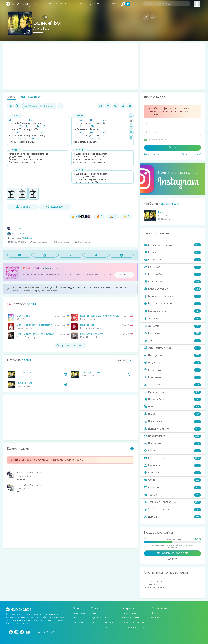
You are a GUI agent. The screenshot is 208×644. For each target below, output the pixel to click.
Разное (172, 451)
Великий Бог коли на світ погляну (36, 325)
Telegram (154, 618)
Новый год (172, 414)
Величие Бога (172, 282)
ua (52, 632)
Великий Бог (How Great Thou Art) (36, 334)
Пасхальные (172, 422)
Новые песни (79, 613)
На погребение (172, 399)
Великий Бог (87, 325)
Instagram (155, 613)
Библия (172, 252)
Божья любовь (172, 274)
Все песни (125, 361)
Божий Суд (172, 267)
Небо (172, 407)
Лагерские (172, 385)
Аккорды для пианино (133, 623)
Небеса (164, 212)
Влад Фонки (14, 229)
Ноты (22, 97)
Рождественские (172, 458)
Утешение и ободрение (172, 502)
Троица (172, 495)
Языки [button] (80, 4)
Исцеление (172, 363)
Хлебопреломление (172, 510)
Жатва (172, 341)
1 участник (18, 234)
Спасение (172, 488)
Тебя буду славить (92, 373)
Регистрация (151, 155)
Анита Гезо (41, 29)
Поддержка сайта (100, 618)
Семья (172, 480)
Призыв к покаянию (172, 429)
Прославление (172, 436)
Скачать (23, 207)
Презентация (34, 97)
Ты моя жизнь (26, 373)
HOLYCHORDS (32, 269)
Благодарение (172, 260)
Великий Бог (24, 316)
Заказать (111, 4)
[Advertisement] (70, 66)
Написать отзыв (99, 627)
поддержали (172, 559)
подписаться (125, 275)
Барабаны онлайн (131, 618)
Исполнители (63, 4)
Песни (47, 4)
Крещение (172, 378)
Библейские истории (172, 245)
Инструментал (172, 355)
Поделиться (55, 207)
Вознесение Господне (172, 296)
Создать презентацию (133, 627)
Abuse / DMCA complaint (104, 623)
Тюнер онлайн (129, 613)
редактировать (76, 288)
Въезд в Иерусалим (172, 311)
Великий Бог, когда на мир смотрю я (101, 316)
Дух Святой (172, 326)
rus (39, 632)
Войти (172, 148)
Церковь (172, 517)
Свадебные (172, 473)
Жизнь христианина (172, 348)
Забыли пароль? (191, 155)
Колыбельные (172, 370)
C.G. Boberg (27, 238)
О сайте (95, 613)
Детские (172, 319)
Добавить (96, 4)
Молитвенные (172, 392)
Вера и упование (172, 289)
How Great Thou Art (91, 334)
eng (46, 632)
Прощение (172, 444)
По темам (78, 623)
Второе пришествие (172, 304)
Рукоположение (172, 465)
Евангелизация (172, 333)
